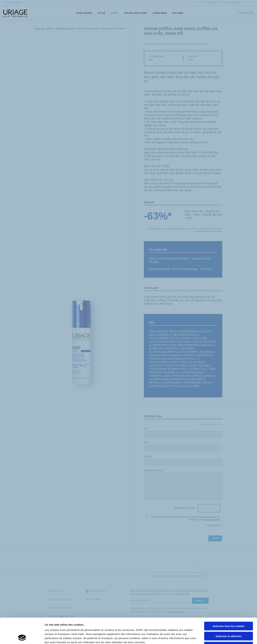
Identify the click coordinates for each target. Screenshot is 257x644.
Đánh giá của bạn (184, 508)
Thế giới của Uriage (13, 2)
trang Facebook (96, 591)
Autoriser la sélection (229, 612)
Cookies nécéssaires (229, 622)
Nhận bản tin (212, 526)
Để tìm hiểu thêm (211, 520)
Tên (146, 443)
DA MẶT (115, 13)
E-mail (148, 457)
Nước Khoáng (84, 13)
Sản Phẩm (178, 13)
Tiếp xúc (250, 2)
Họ (146, 429)
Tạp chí (197, 2)
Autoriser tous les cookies (229, 602)
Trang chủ (39, 28)
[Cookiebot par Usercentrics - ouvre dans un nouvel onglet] (22, 637)
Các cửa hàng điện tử (232, 2)
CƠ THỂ (101, 13)
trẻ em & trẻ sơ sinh (135, 13)
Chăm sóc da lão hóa (65, 28)
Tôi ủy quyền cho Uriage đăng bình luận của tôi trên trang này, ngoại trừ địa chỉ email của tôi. (183, 518)
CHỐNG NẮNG (160, 13)
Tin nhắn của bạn (154, 471)
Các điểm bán (212, 2)
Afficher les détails (188, 637)
